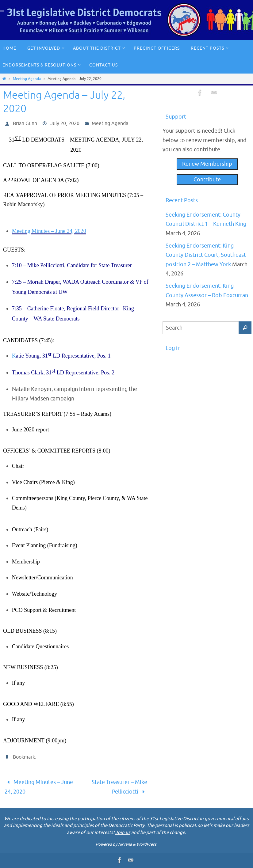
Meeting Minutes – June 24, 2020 (39, 787)
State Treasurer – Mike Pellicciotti (119, 787)
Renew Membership (207, 164)
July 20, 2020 (65, 123)
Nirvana (125, 844)
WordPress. (147, 844)
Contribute (207, 180)
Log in (173, 348)
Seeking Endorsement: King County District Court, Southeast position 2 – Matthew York (206, 255)
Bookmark (24, 757)
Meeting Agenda (27, 79)
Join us (123, 833)
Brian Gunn (25, 123)
